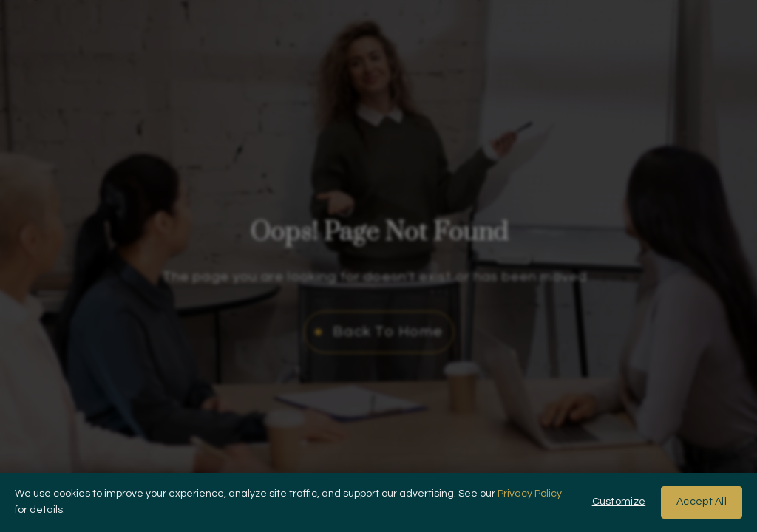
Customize (619, 502)
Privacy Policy (530, 494)
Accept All (702, 502)
